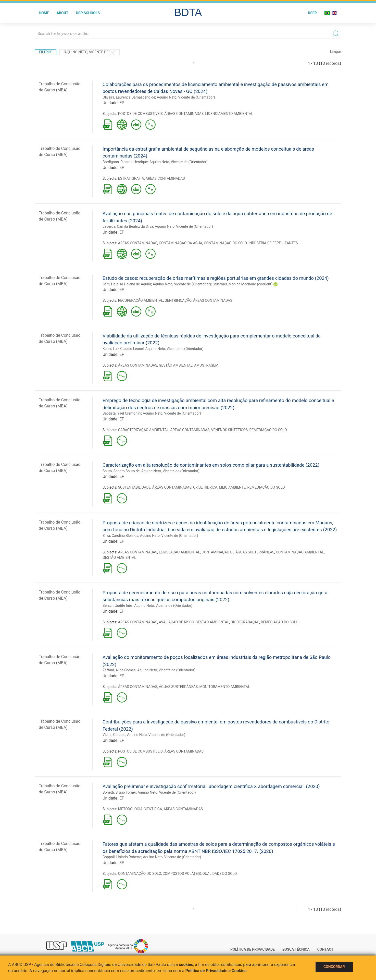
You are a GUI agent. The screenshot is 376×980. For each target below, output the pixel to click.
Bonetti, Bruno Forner (119, 792)
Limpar (336, 52)
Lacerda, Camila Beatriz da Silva (128, 226)
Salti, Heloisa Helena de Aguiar (127, 284)
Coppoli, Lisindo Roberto (122, 857)
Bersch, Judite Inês (118, 606)
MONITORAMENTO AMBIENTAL (225, 687)
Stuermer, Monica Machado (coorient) (242, 284)
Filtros (46, 52)
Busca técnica (296, 949)
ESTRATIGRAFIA (131, 178)
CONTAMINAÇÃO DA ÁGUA (181, 243)
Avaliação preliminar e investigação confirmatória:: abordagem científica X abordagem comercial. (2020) (211, 786)
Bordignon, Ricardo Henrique (125, 162)
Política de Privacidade (253, 949)
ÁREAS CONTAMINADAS (184, 114)
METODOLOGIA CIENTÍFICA (140, 809)
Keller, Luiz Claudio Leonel (123, 349)
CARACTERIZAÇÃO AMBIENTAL (143, 430)
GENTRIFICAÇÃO (178, 300)
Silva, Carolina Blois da (120, 536)
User (312, 13)
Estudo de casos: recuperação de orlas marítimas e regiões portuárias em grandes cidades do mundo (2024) (216, 278)
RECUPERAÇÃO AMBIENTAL (141, 300)
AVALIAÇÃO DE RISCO (176, 622)
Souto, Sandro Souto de (121, 471)
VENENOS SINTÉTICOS (230, 430)
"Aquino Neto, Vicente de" (90, 53)
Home (44, 13)
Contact (325, 949)
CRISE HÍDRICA (205, 487)
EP (122, 103)
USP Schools (88, 13)
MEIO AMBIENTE (232, 487)
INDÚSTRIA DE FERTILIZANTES (273, 243)
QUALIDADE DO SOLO (220, 874)
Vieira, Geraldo (114, 735)
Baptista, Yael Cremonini (122, 413)
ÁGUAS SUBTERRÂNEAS (178, 687)
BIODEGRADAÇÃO (245, 622)
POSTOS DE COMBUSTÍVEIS (140, 114)
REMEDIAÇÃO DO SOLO (268, 430)
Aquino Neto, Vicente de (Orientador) (186, 97)
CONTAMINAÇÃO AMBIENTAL (300, 552)
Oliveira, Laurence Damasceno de (129, 97)
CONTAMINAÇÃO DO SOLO (225, 243)
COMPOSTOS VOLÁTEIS (182, 874)
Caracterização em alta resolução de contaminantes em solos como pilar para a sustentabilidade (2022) (211, 465)
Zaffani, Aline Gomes (119, 670)
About (62, 13)
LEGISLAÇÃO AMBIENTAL (179, 552)
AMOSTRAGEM (206, 365)
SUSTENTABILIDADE (134, 487)
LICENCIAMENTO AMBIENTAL (229, 114)
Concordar (334, 967)
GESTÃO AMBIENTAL (176, 365)
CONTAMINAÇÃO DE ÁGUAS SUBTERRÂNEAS (238, 552)
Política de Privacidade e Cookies (216, 971)
